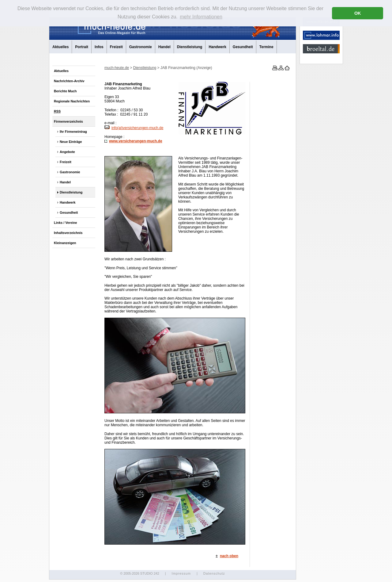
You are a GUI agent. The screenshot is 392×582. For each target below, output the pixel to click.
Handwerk (217, 47)
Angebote (67, 152)
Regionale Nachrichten (72, 101)
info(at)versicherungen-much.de (134, 128)
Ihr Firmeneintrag (73, 132)
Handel (164, 47)
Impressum (181, 573)
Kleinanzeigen (65, 243)
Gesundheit (243, 47)
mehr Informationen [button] (201, 17)
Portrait (82, 47)
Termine (266, 47)
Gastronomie (141, 47)
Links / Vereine (66, 223)
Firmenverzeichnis (68, 121)
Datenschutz (214, 573)
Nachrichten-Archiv (69, 81)
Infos (99, 47)
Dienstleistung (190, 47)
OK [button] (358, 13)
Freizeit (116, 47)
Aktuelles (60, 47)
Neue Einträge (71, 142)
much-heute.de (117, 68)
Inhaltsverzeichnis (68, 233)
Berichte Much (65, 91)
